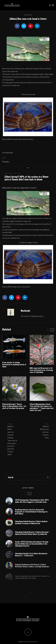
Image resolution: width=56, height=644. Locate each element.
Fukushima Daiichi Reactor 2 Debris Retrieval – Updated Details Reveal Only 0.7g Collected (32, 534)
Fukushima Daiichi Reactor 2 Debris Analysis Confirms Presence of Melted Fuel (31, 523)
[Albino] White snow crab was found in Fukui (44, 431)
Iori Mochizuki (7, 153)
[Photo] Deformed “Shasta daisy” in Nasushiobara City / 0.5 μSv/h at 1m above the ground (14, 406)
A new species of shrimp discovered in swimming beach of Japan (14, 364)
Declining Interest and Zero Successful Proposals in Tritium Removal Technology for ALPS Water (31, 512)
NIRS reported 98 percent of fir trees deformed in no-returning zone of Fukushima (41, 370)
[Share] (17, 26)
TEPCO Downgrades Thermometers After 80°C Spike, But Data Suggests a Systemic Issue (32, 501)
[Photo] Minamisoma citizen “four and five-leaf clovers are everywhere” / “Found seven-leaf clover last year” (42, 407)
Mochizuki (25, 311)
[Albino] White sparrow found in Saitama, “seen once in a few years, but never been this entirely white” (12, 439)
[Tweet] (24, 26)
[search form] (26, 477)
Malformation (28, 15)
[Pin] (31, 26)
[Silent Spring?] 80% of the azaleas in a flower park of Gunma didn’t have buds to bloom (27, 178)
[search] (48, 477)
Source (5, 139)
